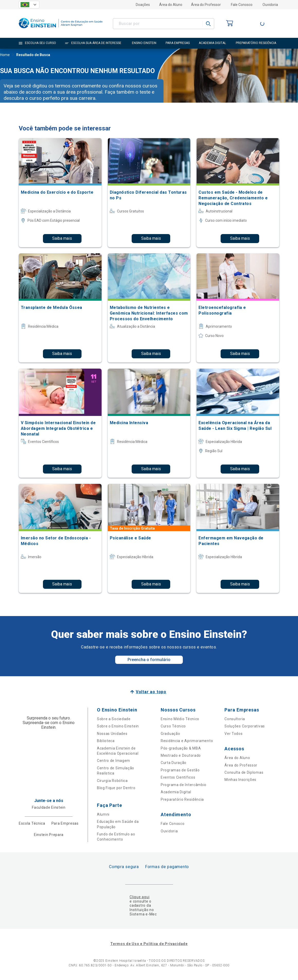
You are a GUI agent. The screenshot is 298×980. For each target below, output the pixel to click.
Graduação (170, 734)
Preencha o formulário (149, 660)
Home (5, 55)
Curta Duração (174, 763)
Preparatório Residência (182, 799)
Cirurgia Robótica (112, 781)
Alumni (103, 814)
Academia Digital (176, 792)
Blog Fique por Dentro (116, 788)
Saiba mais (62, 238)
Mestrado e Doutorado (181, 755)
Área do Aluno (171, 5)
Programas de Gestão (180, 770)
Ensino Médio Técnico (180, 719)
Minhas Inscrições (240, 780)
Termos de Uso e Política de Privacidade (149, 944)
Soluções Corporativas (245, 726)
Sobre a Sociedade (114, 719)
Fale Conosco (242, 5)
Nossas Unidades (112, 734)
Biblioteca (106, 741)
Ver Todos (233, 734)
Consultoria (235, 719)
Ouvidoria (270, 5)
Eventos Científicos (178, 777)
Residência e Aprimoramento (187, 741)
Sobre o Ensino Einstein (118, 726)
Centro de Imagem (114, 761)
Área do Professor (206, 5)
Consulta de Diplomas (244, 772)
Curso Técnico (173, 726)
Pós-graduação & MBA (181, 748)
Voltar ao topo (151, 692)
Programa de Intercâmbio (184, 785)
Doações (143, 5)
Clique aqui (139, 897)
